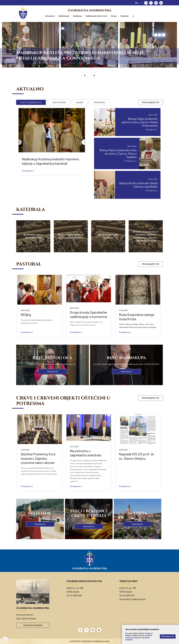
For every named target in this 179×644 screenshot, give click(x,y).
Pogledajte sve (151, 102)
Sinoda (114, 16)
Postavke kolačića (133, 637)
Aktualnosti (50, 16)
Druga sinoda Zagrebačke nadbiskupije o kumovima (88, 314)
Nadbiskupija (64, 16)
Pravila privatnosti (25, 615)
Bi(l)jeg (26, 315)
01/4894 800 (76, 595)
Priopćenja (99, 102)
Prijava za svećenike (33, 625)
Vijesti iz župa (59, 102)
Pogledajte (53, 372)
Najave (80, 102)
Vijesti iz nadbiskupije (31, 102)
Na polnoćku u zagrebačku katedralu (86, 453)
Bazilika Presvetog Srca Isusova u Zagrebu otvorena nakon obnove (38, 458)
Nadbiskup (77, 16)
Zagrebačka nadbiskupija (90, 10)
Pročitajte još (27, 171)
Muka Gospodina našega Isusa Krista (137, 317)
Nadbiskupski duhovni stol (96, 16)
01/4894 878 (129, 595)
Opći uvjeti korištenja (26, 618)
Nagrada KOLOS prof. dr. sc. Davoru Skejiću (137, 456)
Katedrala (124, 16)
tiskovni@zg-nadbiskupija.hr (133, 599)
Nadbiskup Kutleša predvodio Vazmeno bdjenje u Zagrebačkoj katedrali (50, 161)
